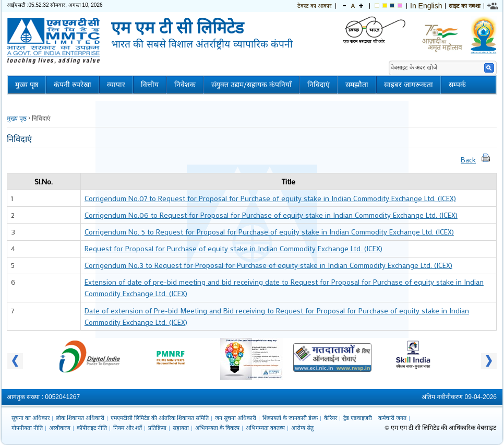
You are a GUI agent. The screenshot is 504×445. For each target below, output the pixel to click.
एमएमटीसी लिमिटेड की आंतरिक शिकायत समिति (160, 418)
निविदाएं (319, 85)
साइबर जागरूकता (409, 85)
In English (426, 6)
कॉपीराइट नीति (92, 428)
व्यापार (116, 85)
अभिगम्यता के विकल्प (217, 428)
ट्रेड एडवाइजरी (358, 418)
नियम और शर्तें (128, 428)
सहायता (181, 428)
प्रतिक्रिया (157, 428)
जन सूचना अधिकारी (236, 418)
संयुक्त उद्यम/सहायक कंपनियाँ (251, 85)
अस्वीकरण (60, 428)
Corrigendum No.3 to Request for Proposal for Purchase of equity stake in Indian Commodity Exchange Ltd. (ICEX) (268, 265)
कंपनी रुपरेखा (73, 85)
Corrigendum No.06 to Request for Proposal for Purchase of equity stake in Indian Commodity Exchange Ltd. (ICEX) (271, 215)
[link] (493, 6)
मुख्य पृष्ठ (27, 85)
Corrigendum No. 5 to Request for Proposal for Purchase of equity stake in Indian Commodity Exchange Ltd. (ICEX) (269, 232)
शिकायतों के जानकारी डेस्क (290, 418)
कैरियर (331, 418)
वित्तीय (150, 85)
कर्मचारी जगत (392, 418)
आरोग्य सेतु (302, 428)
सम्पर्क (457, 85)
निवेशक (185, 85)
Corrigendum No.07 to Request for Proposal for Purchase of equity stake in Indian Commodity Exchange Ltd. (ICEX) (270, 198)
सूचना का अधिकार (31, 418)
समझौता (357, 85)
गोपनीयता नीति (27, 428)
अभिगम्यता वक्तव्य (265, 428)
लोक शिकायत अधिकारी (80, 418)
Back (468, 160)
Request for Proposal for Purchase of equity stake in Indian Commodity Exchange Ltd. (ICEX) (233, 248)
